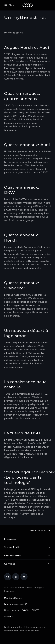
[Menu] (9, 5)
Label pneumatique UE (16, 604)
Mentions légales (13, 598)
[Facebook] (8, 577)
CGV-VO (35, 610)
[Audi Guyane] (28, 5)
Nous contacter (12, 610)
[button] (27, 547)
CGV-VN (26, 610)
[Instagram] (16, 577)
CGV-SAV (8, 616)
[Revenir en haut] (40, 531)
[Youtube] (24, 577)
